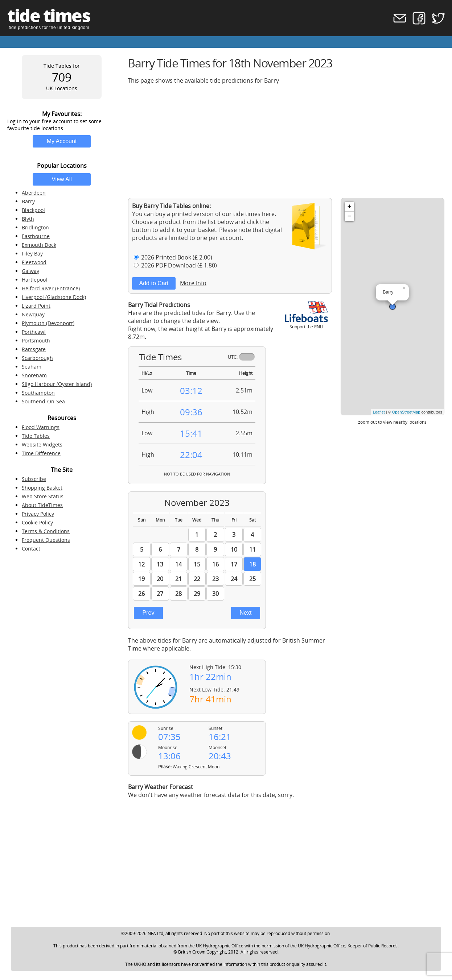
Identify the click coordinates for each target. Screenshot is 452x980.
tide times (49, 15)
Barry (28, 201)
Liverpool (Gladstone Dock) (54, 297)
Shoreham (34, 375)
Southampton (38, 393)
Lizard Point (36, 306)
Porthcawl (34, 332)
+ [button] (350, 207)
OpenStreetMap (406, 412)
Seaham (32, 367)
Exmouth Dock (39, 245)
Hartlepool (34, 280)
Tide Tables (36, 436)
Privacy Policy (38, 514)
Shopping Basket (42, 488)
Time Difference (41, 453)
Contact (31, 549)
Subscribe (34, 479)
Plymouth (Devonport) (48, 323)
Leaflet (379, 412)
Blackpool (33, 210)
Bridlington (35, 227)
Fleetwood (34, 262)
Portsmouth (36, 340)
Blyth (28, 219)
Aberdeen (34, 193)
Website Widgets (42, 445)
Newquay (33, 314)
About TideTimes (42, 505)
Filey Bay (32, 254)
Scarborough (37, 358)
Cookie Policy (37, 522)
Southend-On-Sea (43, 401)
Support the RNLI (307, 324)
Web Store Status (43, 496)
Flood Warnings (41, 427)
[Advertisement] (286, 141)
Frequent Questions (46, 540)
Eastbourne (36, 236)
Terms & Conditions (46, 531)
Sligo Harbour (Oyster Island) (57, 384)
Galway (30, 271)
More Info (193, 283)
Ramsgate (34, 349)
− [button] (350, 216)
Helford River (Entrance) (51, 288)
